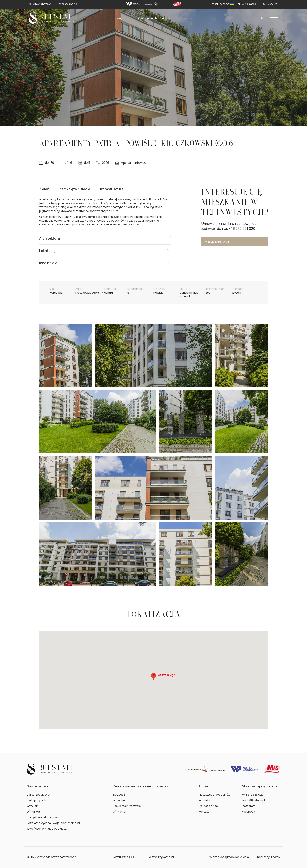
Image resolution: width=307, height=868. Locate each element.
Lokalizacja (48, 251)
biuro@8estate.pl (253, 800)
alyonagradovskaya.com (233, 857)
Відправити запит (222, 4)
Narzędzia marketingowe (43, 817)
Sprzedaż (119, 794)
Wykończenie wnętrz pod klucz (47, 829)
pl (256, 18)
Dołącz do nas (208, 806)
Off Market (33, 811)
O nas (186, 18)
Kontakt (204, 811)
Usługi (121, 18)
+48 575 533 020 (253, 794)
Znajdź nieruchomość (154, 18)
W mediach (206, 800)
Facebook (248, 811)
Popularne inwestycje (127, 806)
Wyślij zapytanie (235, 241)
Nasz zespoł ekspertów (215, 794)
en (261, 18)
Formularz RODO (123, 857)
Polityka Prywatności (161, 857)
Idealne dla (48, 263)
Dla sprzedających (39, 794)
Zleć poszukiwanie (67, 4)
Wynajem (33, 806)
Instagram (249, 806)
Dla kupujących (36, 800)
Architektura (50, 238)
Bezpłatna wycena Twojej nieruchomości (53, 823)
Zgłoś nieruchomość (40, 4)
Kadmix (276, 857)
